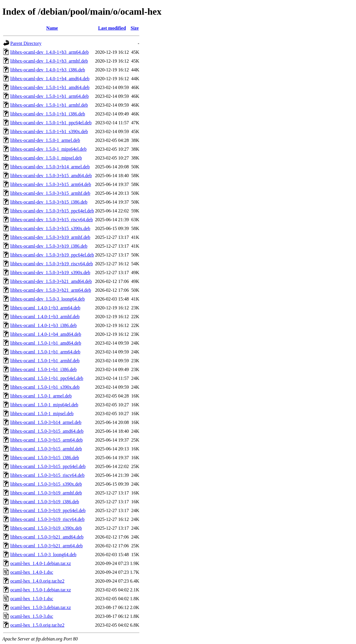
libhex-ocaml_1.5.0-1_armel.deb (41, 396)
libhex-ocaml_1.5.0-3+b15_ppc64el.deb (48, 466)
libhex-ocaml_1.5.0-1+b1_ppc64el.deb (47, 378)
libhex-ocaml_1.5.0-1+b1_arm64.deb (45, 352)
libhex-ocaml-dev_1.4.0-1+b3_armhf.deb (49, 61)
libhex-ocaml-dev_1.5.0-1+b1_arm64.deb (49, 96)
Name (52, 28)
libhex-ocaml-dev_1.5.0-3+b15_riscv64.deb (52, 220)
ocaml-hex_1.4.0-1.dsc (32, 572)
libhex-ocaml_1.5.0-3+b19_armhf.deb (46, 493)
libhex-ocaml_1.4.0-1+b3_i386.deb (43, 325)
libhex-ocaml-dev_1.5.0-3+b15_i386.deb (49, 202)
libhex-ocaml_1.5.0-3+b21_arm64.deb (47, 546)
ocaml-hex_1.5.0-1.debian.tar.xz (41, 590)
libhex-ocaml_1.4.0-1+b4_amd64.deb (46, 334)
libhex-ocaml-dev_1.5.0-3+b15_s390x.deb (50, 228)
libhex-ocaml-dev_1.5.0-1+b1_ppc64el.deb (51, 123)
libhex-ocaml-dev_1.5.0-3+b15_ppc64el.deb (52, 211)
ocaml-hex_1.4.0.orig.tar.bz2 (37, 581)
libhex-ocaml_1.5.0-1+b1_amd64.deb (46, 343)
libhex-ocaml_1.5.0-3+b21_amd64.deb (47, 537)
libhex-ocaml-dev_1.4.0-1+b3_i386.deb (48, 70)
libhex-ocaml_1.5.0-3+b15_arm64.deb (47, 440)
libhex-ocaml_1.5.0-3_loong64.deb (43, 555)
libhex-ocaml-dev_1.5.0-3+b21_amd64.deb (51, 281)
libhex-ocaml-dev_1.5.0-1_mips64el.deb (48, 149)
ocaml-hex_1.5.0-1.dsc (32, 599)
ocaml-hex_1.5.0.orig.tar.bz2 (37, 625)
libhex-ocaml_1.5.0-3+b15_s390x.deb (46, 484)
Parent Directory (26, 43)
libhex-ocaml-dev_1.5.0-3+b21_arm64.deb (51, 290)
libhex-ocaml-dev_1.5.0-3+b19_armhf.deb (50, 237)
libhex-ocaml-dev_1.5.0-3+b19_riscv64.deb (52, 264)
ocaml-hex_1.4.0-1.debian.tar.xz (41, 563)
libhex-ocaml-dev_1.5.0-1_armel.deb (45, 140)
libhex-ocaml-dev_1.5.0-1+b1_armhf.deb (49, 105)
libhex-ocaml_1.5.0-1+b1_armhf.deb (45, 361)
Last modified (112, 28)
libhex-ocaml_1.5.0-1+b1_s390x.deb (45, 387)
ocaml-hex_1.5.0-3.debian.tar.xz (41, 607)
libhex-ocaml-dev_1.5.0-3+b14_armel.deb (50, 167)
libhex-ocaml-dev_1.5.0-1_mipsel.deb (46, 158)
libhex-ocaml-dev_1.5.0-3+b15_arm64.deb (51, 184)
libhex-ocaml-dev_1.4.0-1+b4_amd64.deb (50, 79)
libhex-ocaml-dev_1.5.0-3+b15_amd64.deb (51, 176)
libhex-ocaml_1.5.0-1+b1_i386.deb (43, 369)
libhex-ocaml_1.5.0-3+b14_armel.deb (46, 422)
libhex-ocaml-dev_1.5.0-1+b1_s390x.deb (49, 131)
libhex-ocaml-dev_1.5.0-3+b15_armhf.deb (50, 193)
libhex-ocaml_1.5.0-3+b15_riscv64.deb (47, 475)
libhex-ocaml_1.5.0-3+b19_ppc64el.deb (48, 510)
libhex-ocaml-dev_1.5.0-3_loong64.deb (48, 299)
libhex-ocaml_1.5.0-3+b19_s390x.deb (46, 528)
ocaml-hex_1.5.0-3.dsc (32, 616)
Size (135, 28)
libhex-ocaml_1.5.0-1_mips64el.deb (44, 405)
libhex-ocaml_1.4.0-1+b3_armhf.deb (45, 317)
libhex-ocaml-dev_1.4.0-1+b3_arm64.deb (49, 52)
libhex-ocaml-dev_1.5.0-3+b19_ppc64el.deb (52, 255)
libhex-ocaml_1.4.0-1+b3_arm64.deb (45, 308)
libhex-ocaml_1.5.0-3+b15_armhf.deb (46, 449)
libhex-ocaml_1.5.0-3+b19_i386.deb (45, 502)
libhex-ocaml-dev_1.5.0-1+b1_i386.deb (48, 114)
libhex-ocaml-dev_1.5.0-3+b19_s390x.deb (50, 272)
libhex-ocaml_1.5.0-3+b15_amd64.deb (47, 431)
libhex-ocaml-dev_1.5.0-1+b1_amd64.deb (50, 87)
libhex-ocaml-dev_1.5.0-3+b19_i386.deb (49, 246)
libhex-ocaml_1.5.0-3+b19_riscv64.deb (47, 519)
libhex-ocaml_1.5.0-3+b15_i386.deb (45, 458)
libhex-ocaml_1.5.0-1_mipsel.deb (42, 414)
